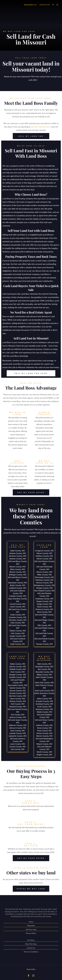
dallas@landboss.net (30, 5)
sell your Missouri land (41, 127)
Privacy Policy (31, 933)
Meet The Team (31, 944)
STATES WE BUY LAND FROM (29, 889)
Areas (31, 922)
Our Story (31, 940)
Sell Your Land (31, 930)
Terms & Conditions (31, 952)
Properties (31, 926)
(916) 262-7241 (45, 5)
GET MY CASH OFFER (29, 492)
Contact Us (31, 948)
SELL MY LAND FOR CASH (28, 136)
